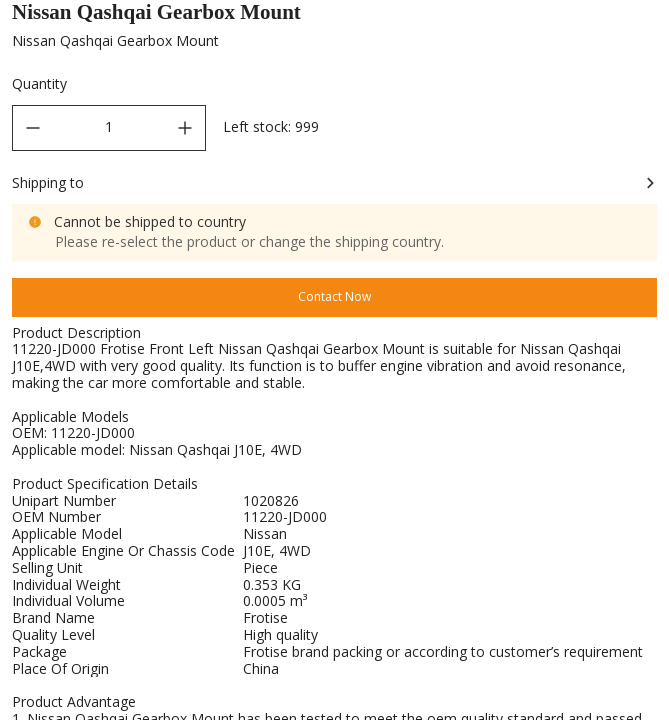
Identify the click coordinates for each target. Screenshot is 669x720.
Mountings (349, 18)
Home (29, 18)
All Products (117, 18)
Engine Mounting (461, 18)
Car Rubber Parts (235, 18)
